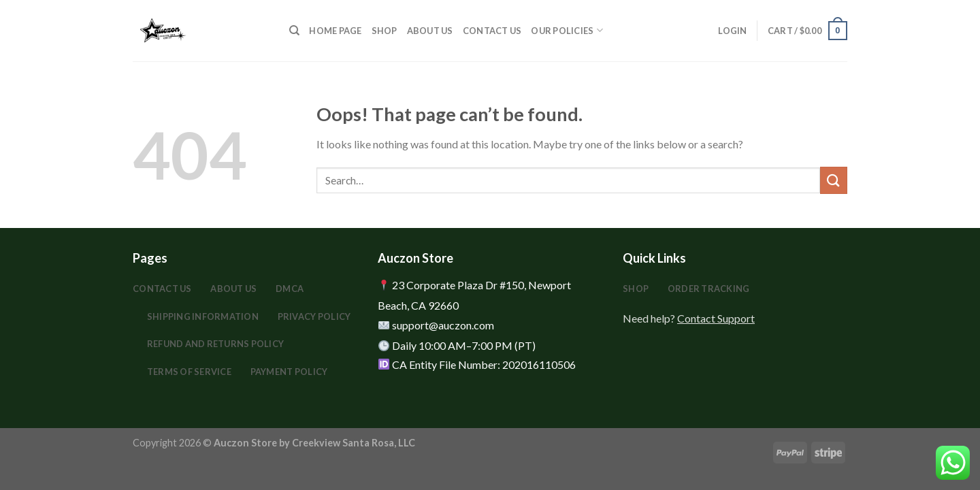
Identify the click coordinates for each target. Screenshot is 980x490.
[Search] (294, 31)
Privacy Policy (314, 316)
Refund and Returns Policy (215, 344)
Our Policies (567, 30)
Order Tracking (709, 289)
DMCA (290, 289)
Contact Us (492, 31)
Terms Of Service (189, 372)
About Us (430, 31)
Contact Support (716, 318)
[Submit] (834, 180)
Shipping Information (203, 316)
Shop (385, 31)
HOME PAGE (335, 31)
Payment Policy (289, 372)
